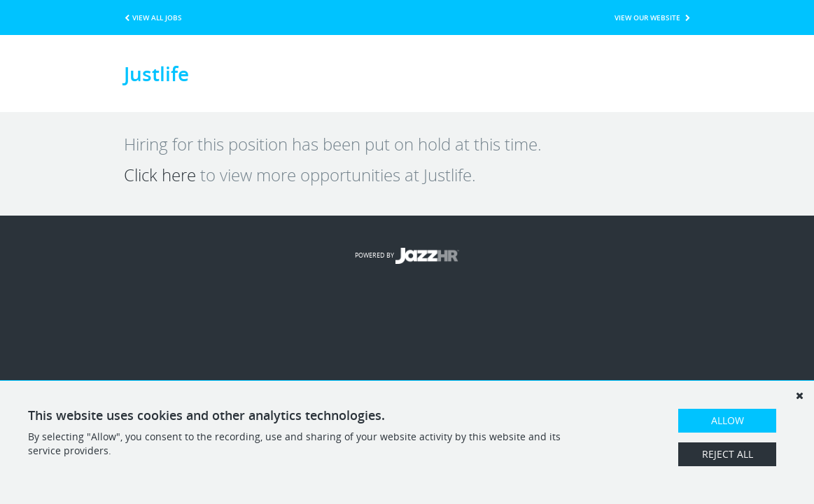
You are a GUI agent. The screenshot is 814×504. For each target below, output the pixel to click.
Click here (160, 175)
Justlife (156, 73)
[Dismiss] (799, 395)
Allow (728, 420)
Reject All (728, 454)
